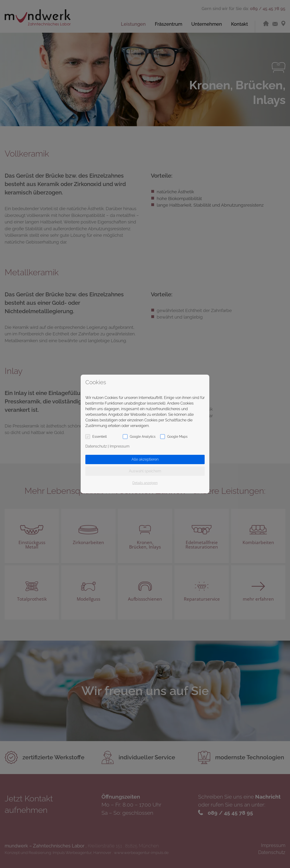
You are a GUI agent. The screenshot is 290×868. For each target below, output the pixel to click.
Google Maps (177, 437)
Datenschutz (96, 446)
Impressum (120, 446)
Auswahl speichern (145, 471)
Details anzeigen (145, 483)
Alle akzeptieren (145, 459)
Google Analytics (143, 437)
